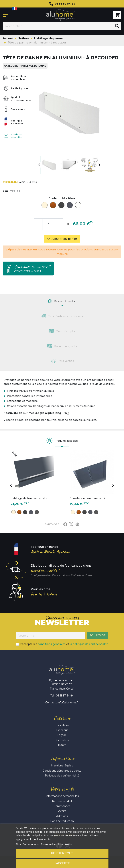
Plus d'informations (27, 844)
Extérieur (62, 730)
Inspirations (62, 725)
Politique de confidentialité (62, 776)
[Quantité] (49, 224)
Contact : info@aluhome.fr (62, 703)
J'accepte (62, 863)
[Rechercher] (58, 26)
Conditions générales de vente (62, 771)
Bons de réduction (62, 821)
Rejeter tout (62, 853)
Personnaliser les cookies (56, 844)
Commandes (62, 806)
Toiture (62, 745)
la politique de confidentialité (89, 644)
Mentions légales (62, 766)
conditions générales (52, 644)
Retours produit (62, 801)
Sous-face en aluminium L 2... (88, 498)
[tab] (62, 301)
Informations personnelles (62, 796)
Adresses (62, 816)
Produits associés (16, 136)
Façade (62, 735)
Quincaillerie (62, 740)
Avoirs (62, 811)
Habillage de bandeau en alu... (29, 498)
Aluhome (61, 15)
